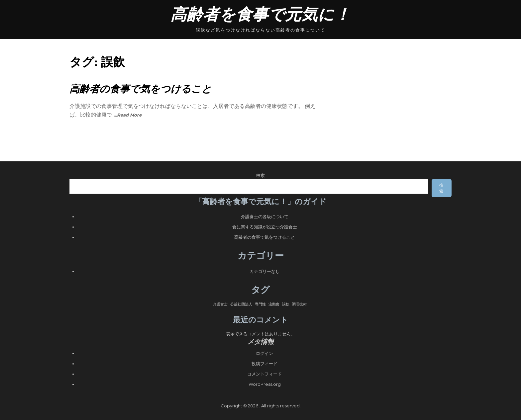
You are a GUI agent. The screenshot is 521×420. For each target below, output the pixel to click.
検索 (260, 175)
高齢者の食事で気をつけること (141, 89)
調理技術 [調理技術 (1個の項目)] (299, 304)
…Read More (128, 115)
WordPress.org (265, 384)
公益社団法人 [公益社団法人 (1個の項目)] (241, 304)
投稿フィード (264, 364)
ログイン (264, 353)
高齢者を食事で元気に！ (260, 14)
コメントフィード (264, 374)
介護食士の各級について (265, 216)
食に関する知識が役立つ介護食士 (265, 227)
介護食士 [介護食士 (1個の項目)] (220, 304)
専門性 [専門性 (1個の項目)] (260, 304)
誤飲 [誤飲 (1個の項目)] (286, 304)
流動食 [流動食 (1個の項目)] (274, 304)
